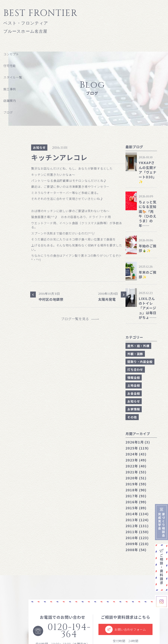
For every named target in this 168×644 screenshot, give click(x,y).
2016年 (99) (136, 502)
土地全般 (134, 385)
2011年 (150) (137, 532)
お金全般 (134, 393)
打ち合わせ (135, 369)
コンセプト (11, 54)
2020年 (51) (136, 478)
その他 (132, 417)
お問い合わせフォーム (125, 629)
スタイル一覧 (13, 77)
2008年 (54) (136, 550)
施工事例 (10, 89)
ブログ (8, 112)
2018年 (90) (136, 490)
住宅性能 (10, 66)
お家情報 (134, 409)
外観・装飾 (135, 354)
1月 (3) (138, 442)
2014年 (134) (137, 514)
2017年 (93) (136, 496)
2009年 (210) (137, 544)
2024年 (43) (136, 454)
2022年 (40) (136, 466)
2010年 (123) (137, 538)
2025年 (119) (137, 448)
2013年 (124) (137, 520)
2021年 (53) (136, 472)
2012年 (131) (137, 526)
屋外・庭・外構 (138, 346)
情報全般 (134, 378)
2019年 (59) (136, 484)
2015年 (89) (136, 508)
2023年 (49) (136, 460)
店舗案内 (10, 101)
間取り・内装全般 (140, 362)
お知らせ (39, 147)
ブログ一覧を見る (77, 319)
